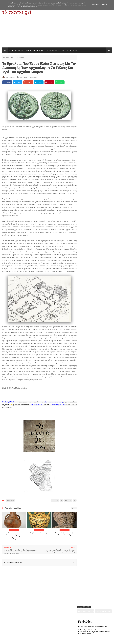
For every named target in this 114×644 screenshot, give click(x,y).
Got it (105, 5)
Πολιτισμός (57, 631)
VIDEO (75, 50)
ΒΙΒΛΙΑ (35, 50)
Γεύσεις (79, 631)
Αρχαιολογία (13, 631)
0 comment (34, 77)
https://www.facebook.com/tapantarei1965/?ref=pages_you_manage (104, 63)
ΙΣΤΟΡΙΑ (28, 50)
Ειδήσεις (101, 631)
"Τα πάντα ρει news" (22, 641)
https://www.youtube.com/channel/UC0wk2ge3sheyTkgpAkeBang (88, 63)
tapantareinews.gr (106, 641)
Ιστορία (35, 631)
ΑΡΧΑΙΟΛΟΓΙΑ (19, 50)
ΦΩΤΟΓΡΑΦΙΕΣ (67, 50)
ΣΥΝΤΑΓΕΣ (42, 50)
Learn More (96, 5)
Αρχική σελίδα (10, 58)
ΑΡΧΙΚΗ (11, 50)
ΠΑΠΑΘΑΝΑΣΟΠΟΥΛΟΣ (54, 50)
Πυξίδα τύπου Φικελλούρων (39, 533)
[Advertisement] (57, 33)
